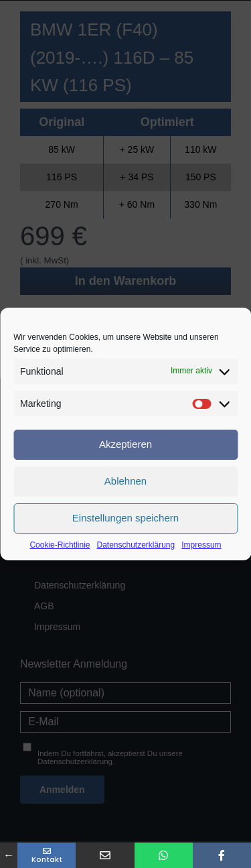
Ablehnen (125, 481)
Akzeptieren (125, 444)
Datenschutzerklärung (136, 545)
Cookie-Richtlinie (60, 545)
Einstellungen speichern (125, 518)
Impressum (201, 545)
